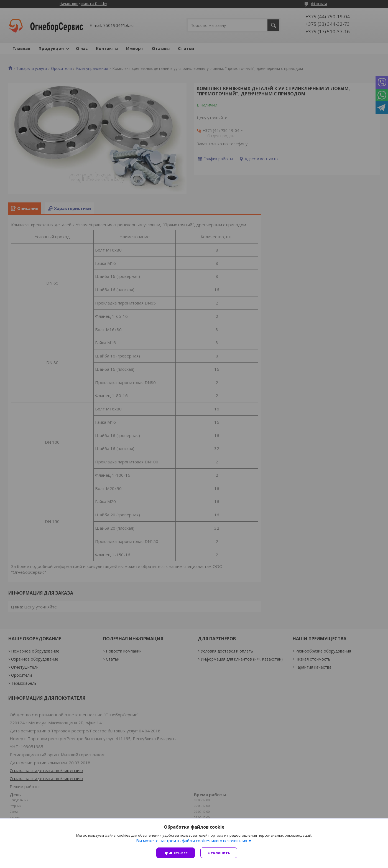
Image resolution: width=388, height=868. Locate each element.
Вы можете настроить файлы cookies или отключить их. (192, 841)
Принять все (176, 853)
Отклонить (219, 853)
